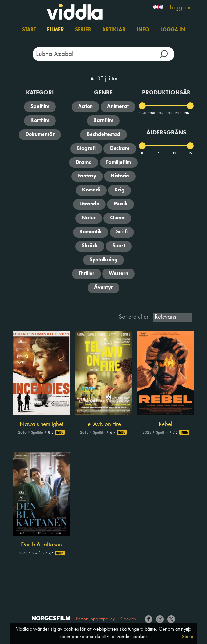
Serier (83, 30)
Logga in (181, 8)
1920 (142, 113)
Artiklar (114, 30)
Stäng (188, 637)
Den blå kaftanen (42, 545)
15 (190, 153)
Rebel (165, 424)
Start (29, 30)
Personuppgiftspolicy (95, 619)
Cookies (128, 619)
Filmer (55, 30)
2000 (178, 113)
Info (143, 30)
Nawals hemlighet (42, 424)
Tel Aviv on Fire (103, 424)
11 (174, 153)
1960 (160, 113)
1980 (169, 113)
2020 (188, 113)
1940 (151, 113)
